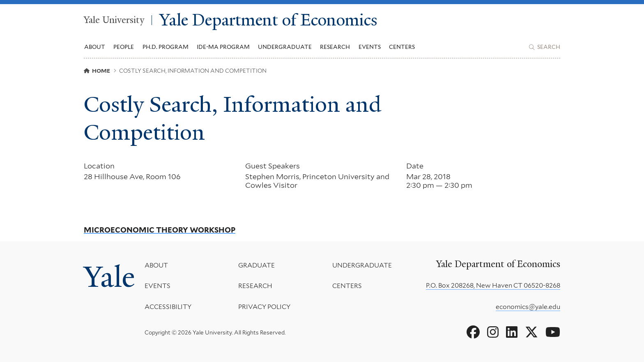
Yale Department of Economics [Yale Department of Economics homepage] (268, 20)
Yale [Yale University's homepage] (109, 277)
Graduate (256, 265)
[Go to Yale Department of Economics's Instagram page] (493, 332)
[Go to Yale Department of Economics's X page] (531, 332)
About (156, 265)
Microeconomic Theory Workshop (160, 230)
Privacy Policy (264, 307)
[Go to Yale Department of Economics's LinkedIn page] (512, 332)
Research (255, 286)
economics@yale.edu (528, 307)
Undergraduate (362, 265)
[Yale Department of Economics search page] (545, 47)
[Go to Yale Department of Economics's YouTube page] (553, 332)
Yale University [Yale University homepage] (114, 20)
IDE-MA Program (223, 47)
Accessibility (168, 307)
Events (370, 47)
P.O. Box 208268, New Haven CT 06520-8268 (493, 285)
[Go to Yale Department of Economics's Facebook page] (473, 332)
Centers (402, 47)
